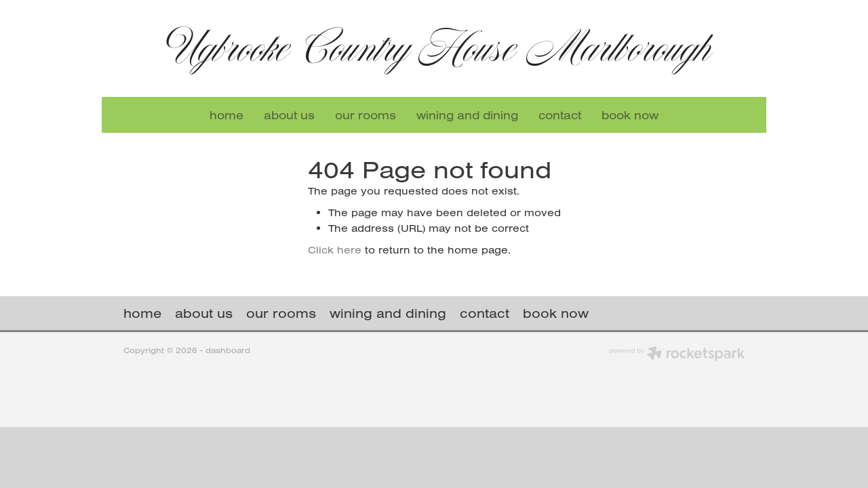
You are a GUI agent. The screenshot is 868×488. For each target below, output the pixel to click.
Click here (335, 250)
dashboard (228, 350)
